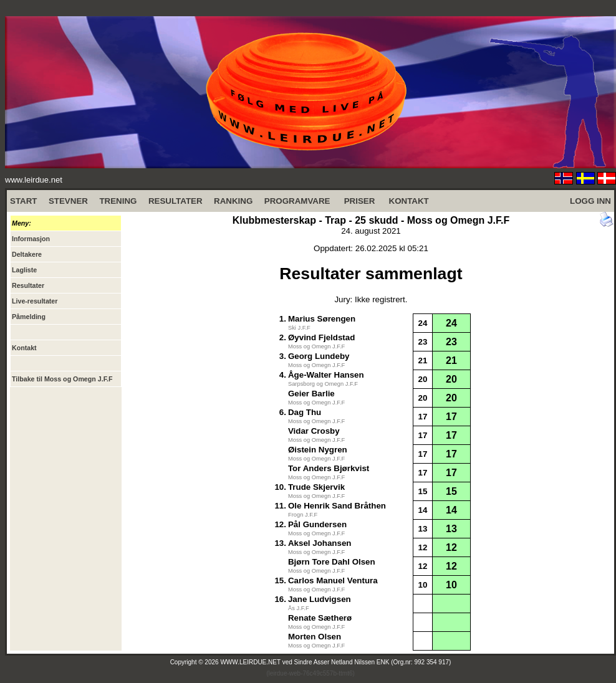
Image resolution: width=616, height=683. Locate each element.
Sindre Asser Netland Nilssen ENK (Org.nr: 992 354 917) (373, 662)
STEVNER (68, 201)
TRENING (118, 201)
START (23, 201)
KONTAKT (409, 201)
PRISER (360, 201)
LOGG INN (590, 201)
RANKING (233, 201)
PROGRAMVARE (297, 201)
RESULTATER (176, 201)
